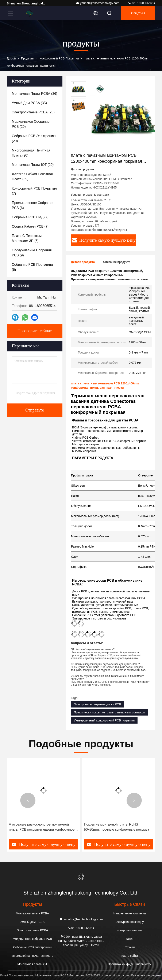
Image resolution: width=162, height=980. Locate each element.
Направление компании (130, 913)
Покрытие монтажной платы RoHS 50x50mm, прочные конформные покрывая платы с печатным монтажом (118, 827)
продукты (28, 58)
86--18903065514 (142, 3)
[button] (28, 800)
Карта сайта (130, 956)
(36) (34, 94)
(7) (34, 191)
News (130, 939)
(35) (29, 103)
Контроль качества (130, 930)
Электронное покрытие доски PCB (97, 704)
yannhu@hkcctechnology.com (98, 3)
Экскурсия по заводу (130, 922)
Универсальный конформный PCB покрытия (104, 720)
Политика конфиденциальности (130, 964)
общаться (138, 13)
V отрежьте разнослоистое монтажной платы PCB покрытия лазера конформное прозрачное (42, 827)
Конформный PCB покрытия (59, 58)
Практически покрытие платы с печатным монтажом (110, 712)
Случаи (130, 947)
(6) (33, 205)
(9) (32, 253)
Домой (11, 58)
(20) (33, 112)
